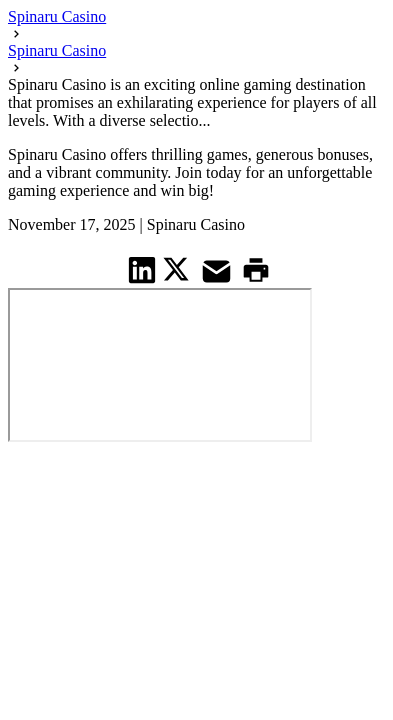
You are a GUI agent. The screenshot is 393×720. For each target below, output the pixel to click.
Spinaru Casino (57, 16)
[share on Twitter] (178, 269)
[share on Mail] (219, 269)
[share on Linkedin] (142, 269)
